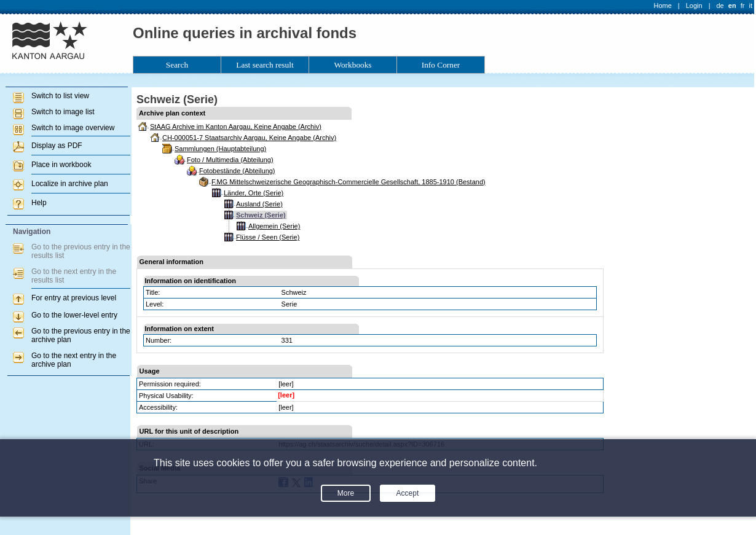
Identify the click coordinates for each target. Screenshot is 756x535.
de (720, 6)
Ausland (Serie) (259, 204)
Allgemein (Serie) (274, 226)
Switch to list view (60, 96)
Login (694, 6)
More (346, 493)
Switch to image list (63, 112)
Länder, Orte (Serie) (254, 193)
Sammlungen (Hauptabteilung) (220, 149)
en (732, 6)
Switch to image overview (73, 128)
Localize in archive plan (70, 184)
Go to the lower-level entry (74, 315)
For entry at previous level (74, 298)
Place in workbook (61, 165)
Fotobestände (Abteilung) (237, 171)
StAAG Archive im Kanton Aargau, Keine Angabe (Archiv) (236, 127)
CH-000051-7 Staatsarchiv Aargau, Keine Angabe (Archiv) (249, 138)
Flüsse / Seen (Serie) (268, 237)
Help (39, 203)
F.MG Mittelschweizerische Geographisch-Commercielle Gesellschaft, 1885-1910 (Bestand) (348, 182)
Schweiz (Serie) (261, 215)
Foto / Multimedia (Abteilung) (230, 160)
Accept (408, 493)
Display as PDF (57, 146)
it (751, 6)
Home (663, 6)
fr (743, 6)
